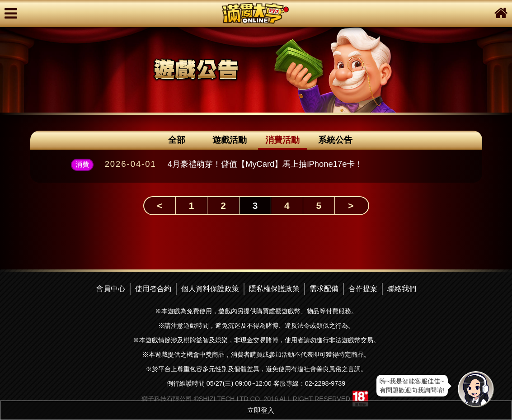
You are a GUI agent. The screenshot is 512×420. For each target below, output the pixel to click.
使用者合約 (153, 289)
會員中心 (111, 289)
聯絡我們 (402, 289)
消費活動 (282, 140)
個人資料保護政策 (210, 289)
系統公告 (335, 140)
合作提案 (363, 289)
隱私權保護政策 (274, 289)
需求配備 (324, 289)
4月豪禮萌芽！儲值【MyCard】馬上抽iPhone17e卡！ (265, 164)
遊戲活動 (230, 140)
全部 (177, 140)
